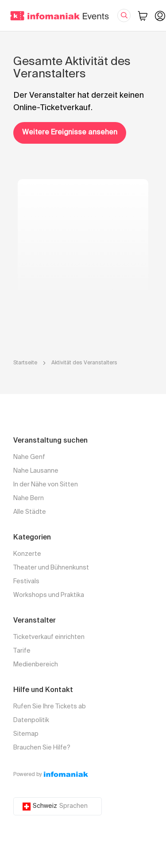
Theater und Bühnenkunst (51, 568)
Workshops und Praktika (49, 595)
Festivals (26, 581)
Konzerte (27, 554)
